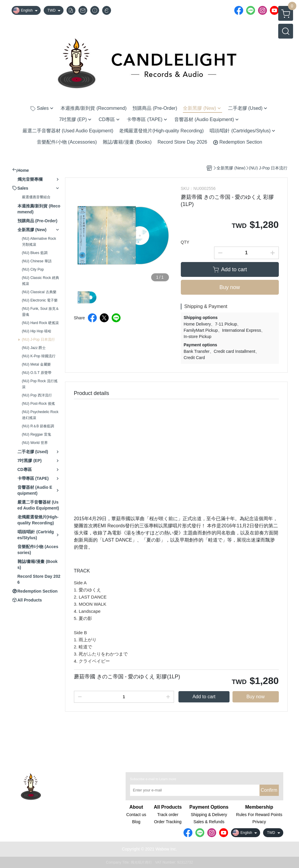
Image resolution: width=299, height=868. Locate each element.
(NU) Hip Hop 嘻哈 (37, 331)
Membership (259, 807)
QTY (185, 242)
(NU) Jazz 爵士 (34, 348)
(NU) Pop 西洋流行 (37, 395)
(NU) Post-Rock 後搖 (38, 404)
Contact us (136, 815)
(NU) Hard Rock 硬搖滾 (41, 323)
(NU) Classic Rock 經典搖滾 (41, 281)
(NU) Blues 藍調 (35, 253)
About (136, 807)
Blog (136, 822)
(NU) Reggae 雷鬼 (37, 434)
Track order (168, 815)
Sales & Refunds (209, 822)
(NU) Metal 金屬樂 (36, 364)
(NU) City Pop (33, 269)
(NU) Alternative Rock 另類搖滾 (39, 242)
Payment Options (209, 807)
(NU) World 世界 (35, 443)
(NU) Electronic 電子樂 (40, 300)
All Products (168, 807)
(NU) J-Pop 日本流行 (38, 339)
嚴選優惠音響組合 (36, 197)
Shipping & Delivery (209, 815)
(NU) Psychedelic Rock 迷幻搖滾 (40, 415)
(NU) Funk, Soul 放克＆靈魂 (41, 312)
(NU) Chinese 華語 (37, 261)
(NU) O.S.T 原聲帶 (37, 373)
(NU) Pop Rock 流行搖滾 (40, 384)
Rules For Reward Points (259, 815)
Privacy (259, 822)
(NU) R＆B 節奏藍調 (38, 426)
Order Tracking (168, 822)
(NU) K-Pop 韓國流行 (39, 356)
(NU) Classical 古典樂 (39, 292)
